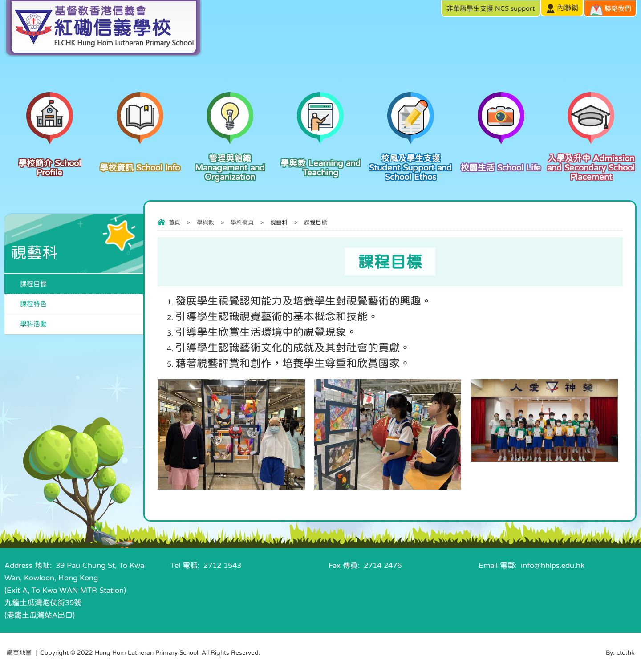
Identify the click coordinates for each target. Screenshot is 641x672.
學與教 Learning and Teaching (320, 158)
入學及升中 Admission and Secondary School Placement (591, 160)
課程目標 (33, 284)
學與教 (205, 222)
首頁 (174, 222)
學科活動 (33, 324)
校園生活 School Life (501, 156)
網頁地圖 (19, 652)
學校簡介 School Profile (50, 158)
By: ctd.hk (620, 652)
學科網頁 (242, 222)
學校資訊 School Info (140, 156)
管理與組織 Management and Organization (230, 160)
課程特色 (33, 304)
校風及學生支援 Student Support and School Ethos (411, 160)
